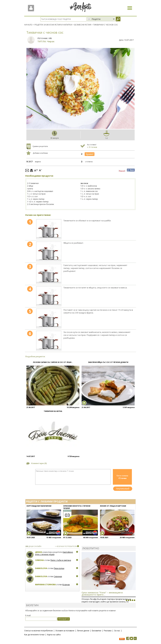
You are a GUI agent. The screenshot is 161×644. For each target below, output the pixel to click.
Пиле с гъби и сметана (61, 560)
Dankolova (41, 568)
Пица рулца (59, 568)
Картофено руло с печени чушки (54, 553)
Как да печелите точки (34, 634)
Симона (39, 560)
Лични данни (83, 630)
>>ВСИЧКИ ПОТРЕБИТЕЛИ (66, 546)
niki (50, 38)
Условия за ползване (65, 630)
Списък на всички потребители (38, 630)
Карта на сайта (54, 634)
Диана (39, 552)
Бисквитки (97, 630)
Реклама (108, 630)
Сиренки (58, 576)
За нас (117, 630)
